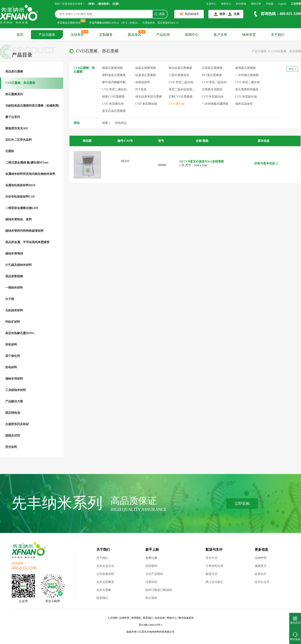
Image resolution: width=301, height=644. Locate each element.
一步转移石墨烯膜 (247, 75)
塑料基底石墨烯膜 (114, 75)
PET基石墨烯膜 (212, 75)
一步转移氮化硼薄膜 (215, 104)
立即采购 (242, 503)
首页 (20, 35)
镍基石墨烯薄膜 (146, 68)
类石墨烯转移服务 (247, 89)
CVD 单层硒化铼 (113, 104)
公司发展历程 (105, 574)
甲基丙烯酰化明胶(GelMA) (104, 23)
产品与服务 (47, 35)
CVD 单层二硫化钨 (214, 82)
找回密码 (151, 566)
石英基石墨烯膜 (212, 68)
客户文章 (220, 35)
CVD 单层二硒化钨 (114, 89)
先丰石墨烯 (104, 590)
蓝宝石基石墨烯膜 (114, 111)
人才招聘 (112, 618)
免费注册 (151, 558)
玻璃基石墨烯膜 (245, 68)
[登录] (91, 4)
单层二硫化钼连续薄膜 (183, 89)
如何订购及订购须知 (159, 590)
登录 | (223, 14)
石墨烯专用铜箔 (212, 89)
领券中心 (226, 4)
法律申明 (261, 558)
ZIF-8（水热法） (131, 23)
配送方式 (212, 574)
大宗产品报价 (154, 574)
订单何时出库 (214, 566)
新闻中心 (192, 35)
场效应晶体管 (244, 104)
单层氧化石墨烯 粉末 (69, 23)
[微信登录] (104, 4)
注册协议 (151, 582)
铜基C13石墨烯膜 (113, 97)
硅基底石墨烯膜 (146, 75)
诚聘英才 (261, 566)
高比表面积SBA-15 (168, 23)
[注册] (116, 4)
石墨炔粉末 (149, 23)
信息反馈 (160, 618)
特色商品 (121, 123)
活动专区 (77, 35)
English (282, 4)
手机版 (270, 4)
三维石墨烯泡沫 (179, 75)
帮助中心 (172, 618)
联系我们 (102, 598)
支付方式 (212, 558)
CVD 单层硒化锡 (146, 104)
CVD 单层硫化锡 (246, 97)
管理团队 (136, 618)
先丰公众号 (262, 582)
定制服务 (106, 35)
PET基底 (141, 89)
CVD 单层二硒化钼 (247, 82)
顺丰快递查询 (186, 618)
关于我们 (278, 35)
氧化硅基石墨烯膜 (180, 68)
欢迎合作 (261, 574)
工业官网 (296, 4)
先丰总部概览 (105, 582)
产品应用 (163, 35)
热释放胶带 (143, 82)
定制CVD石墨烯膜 (181, 97)
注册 (237, 14)
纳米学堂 (249, 35)
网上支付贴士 (214, 582)
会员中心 (211, 4)
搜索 (162, 14)
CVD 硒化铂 (176, 104)
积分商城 (241, 4)
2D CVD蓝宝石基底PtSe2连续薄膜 (202, 161)
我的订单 (256, 4)
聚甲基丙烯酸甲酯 (114, 82)
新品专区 (135, 35)
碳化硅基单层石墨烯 (149, 97)
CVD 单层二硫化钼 (181, 82)
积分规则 (151, 598)
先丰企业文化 (105, 566)
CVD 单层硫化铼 (213, 97)
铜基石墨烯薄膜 (112, 68)
